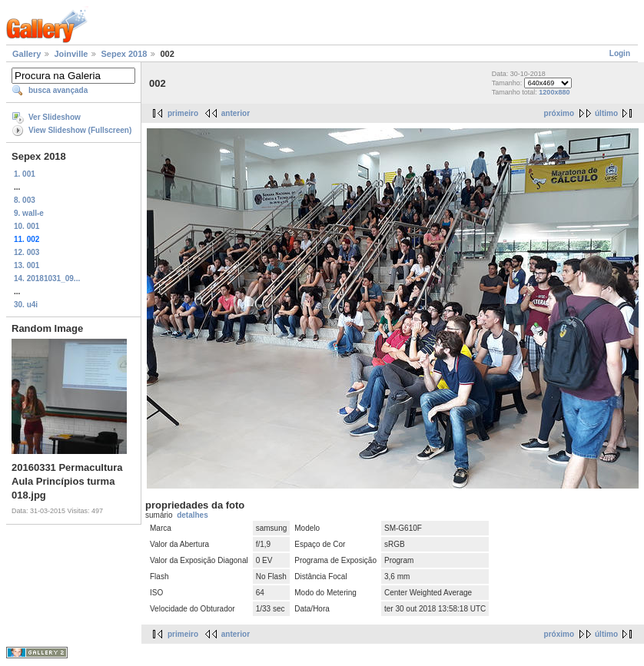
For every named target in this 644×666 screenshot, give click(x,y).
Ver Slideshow (55, 117)
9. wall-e (29, 213)
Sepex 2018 (124, 54)
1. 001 (25, 174)
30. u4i (26, 305)
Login (620, 53)
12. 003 (27, 252)
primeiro (183, 113)
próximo (559, 113)
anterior (236, 113)
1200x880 (554, 92)
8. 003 (25, 200)
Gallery (27, 54)
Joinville (71, 54)
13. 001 (27, 265)
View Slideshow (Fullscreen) (80, 130)
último (606, 113)
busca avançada (58, 90)
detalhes (193, 515)
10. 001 (27, 226)
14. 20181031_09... (47, 278)
